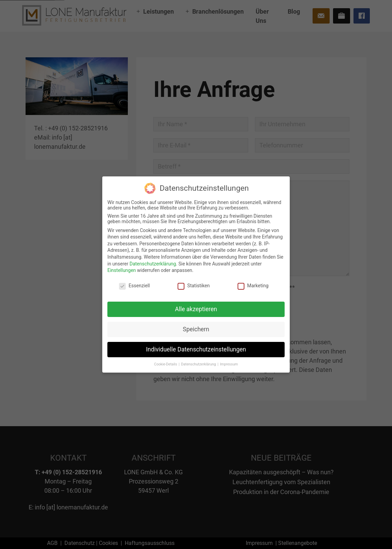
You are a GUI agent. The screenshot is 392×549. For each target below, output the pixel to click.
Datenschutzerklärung (153, 264)
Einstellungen (122, 270)
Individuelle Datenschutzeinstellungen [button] (196, 349)
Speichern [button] (196, 329)
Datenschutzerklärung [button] (199, 364)
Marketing (253, 286)
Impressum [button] (229, 364)
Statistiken (194, 286)
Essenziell (134, 286)
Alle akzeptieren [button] (196, 309)
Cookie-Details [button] (166, 364)
